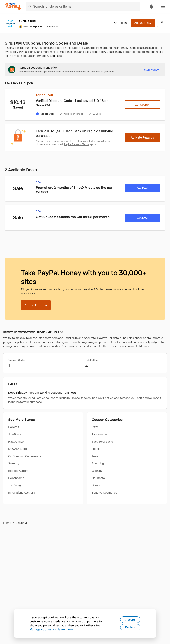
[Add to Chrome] (36, 305)
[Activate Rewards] (143, 23)
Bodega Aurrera (18, 471)
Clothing (97, 471)
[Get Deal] (142, 188)
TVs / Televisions (102, 442)
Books (96, 485)
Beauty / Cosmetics (104, 493)
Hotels (96, 449)
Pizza (95, 427)
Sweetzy (14, 463)
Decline (130, 627)
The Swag (15, 485)
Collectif (14, 427)
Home (7, 523)
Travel (96, 456)
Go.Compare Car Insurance (26, 456)
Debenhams (16, 478)
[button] (163, 6)
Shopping (98, 463)
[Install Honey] (150, 70)
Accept (130, 620)
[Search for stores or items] (83, 6)
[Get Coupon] (142, 105)
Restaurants (100, 434)
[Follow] (120, 23)
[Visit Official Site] (161, 23)
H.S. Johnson (17, 442)
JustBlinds (15, 434)
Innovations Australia (22, 493)
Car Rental (99, 478)
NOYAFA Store (18, 449)
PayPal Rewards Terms (77, 144)
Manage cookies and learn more (51, 629)
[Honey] (13, 7)
